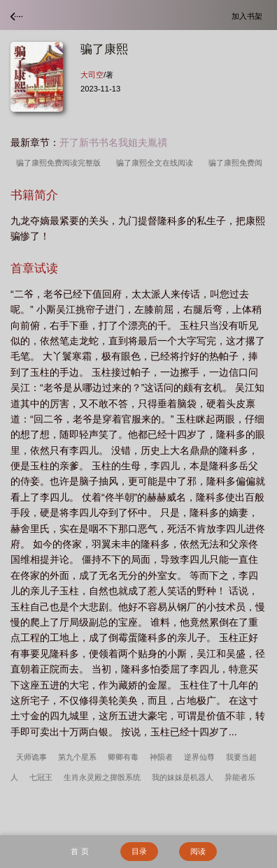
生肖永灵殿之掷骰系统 (102, 777)
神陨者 (161, 757)
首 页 (79, 851)
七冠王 (41, 777)
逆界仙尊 (199, 757)
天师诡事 (31, 757)
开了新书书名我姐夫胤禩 (113, 142)
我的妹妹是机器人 (183, 777)
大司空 (92, 75)
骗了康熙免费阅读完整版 (61, 163)
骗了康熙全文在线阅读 (157, 163)
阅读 (198, 851)
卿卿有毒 (123, 757)
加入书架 (249, 16)
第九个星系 (77, 757)
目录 (139, 851)
